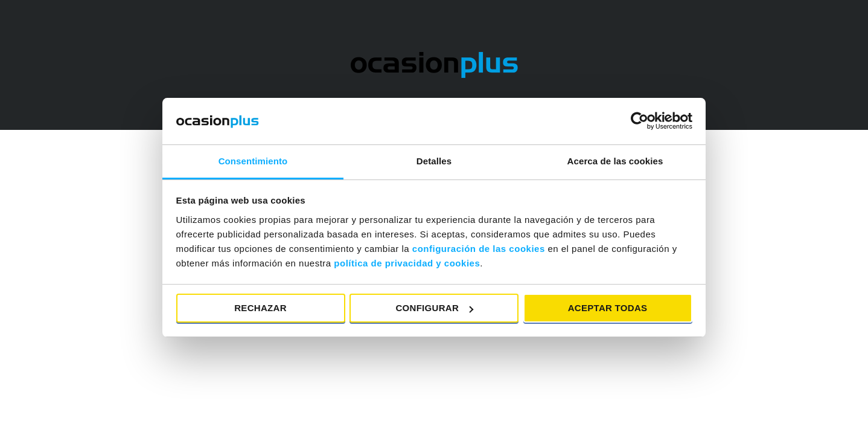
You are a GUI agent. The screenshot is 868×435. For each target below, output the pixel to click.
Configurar (434, 308)
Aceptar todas (608, 308)
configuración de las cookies (479, 249)
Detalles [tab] (434, 161)
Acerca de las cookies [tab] (615, 161)
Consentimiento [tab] (253, 161)
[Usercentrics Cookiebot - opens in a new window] (640, 121)
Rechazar (260, 308)
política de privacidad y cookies (407, 263)
